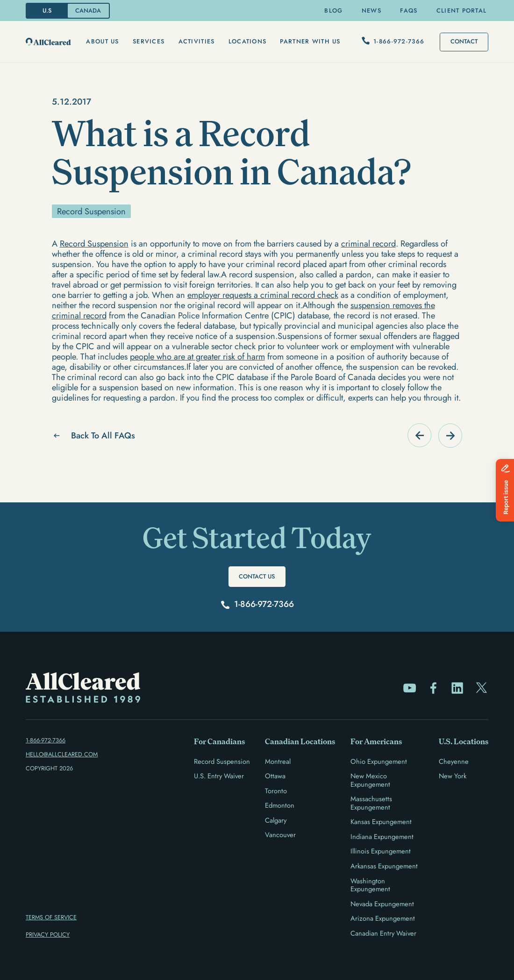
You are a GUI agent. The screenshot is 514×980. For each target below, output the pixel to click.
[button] (102, 42)
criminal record (368, 243)
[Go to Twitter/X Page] (482, 688)
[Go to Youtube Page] (410, 688)
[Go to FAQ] (419, 435)
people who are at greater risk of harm (197, 356)
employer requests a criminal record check (263, 295)
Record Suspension (94, 243)
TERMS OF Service (51, 917)
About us (102, 41)
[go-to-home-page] (48, 42)
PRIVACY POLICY (48, 934)
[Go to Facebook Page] (433, 688)
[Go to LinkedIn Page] (457, 688)
